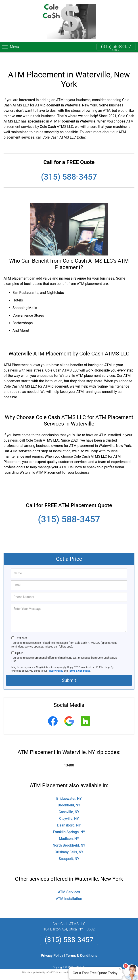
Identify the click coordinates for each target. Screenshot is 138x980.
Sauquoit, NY (69, 849)
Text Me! (21, 629)
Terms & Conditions (79, 661)
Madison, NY (69, 829)
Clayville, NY (69, 809)
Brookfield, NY (69, 795)
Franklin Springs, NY (69, 822)
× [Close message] (120, 969)
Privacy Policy (55, 661)
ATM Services (69, 882)
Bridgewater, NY (69, 789)
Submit (69, 671)
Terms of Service (101, 963)
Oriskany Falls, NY (69, 842)
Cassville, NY (69, 802)
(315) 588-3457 (116, 46)
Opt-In (19, 643)
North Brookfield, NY (69, 836)
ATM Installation (69, 889)
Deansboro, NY (69, 815)
